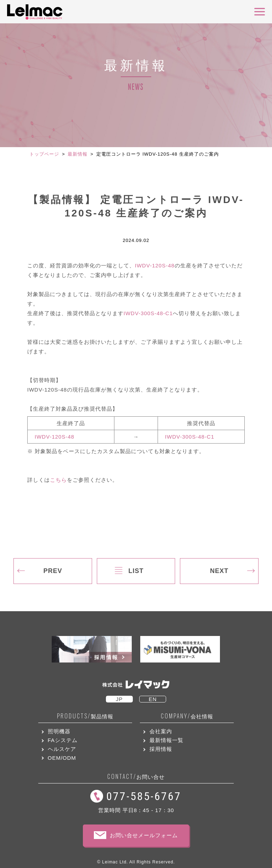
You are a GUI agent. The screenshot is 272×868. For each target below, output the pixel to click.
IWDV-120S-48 (155, 265)
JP (119, 699)
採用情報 (161, 749)
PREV (53, 571)
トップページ (44, 154)
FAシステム (63, 740)
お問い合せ (136, 777)
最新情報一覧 (166, 740)
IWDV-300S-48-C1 (148, 313)
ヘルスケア (62, 749)
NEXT (219, 571)
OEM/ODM (62, 758)
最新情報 (78, 154)
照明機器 (59, 731)
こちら (58, 480)
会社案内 (161, 731)
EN (153, 699)
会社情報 (187, 716)
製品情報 (85, 716)
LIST (136, 571)
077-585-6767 (144, 796)
